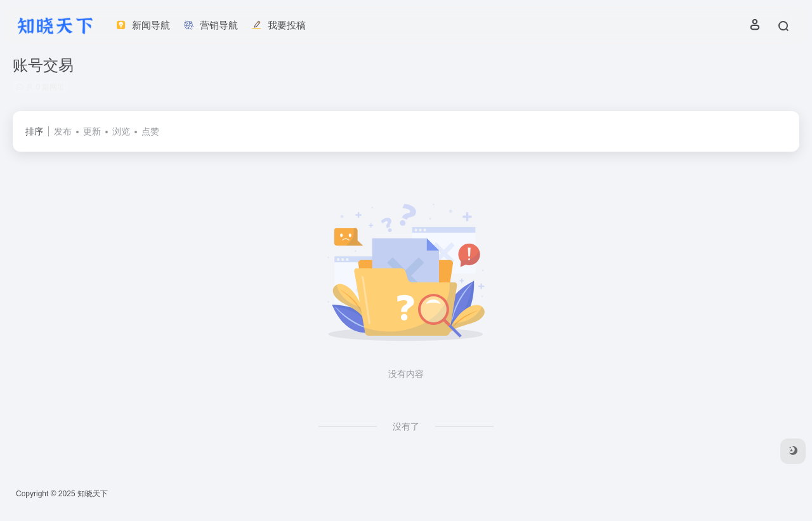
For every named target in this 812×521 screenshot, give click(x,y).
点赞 (150, 131)
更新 (92, 131)
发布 (63, 131)
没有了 (406, 426)
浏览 (121, 131)
